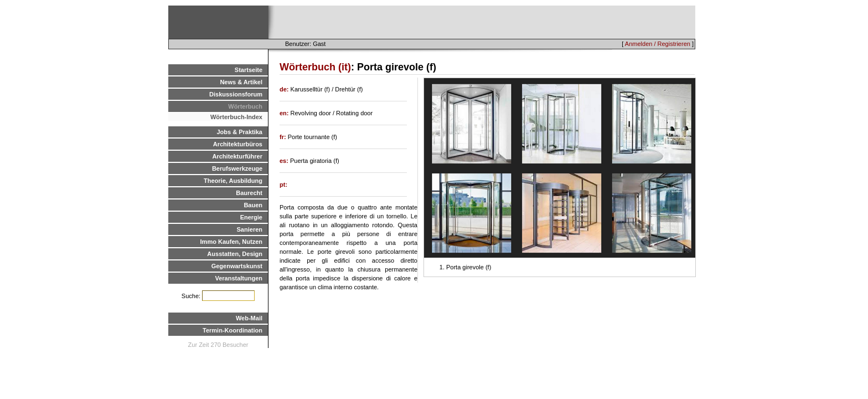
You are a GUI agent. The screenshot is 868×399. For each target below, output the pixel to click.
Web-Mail (249, 318)
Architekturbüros (238, 144)
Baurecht (249, 193)
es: (285, 161)
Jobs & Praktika (239, 132)
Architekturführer (237, 156)
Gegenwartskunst (237, 266)
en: (285, 113)
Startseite (249, 70)
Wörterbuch (245, 106)
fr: (284, 137)
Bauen (253, 205)
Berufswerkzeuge (237, 168)
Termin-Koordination (232, 330)
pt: (283, 185)
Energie (251, 217)
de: (285, 89)
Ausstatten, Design (235, 254)
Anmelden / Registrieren (658, 44)
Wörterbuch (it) (315, 67)
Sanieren (250, 229)
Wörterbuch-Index (236, 117)
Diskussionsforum (236, 94)
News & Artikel (241, 82)
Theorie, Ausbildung (233, 181)
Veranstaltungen (239, 278)
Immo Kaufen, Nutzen (231, 242)
